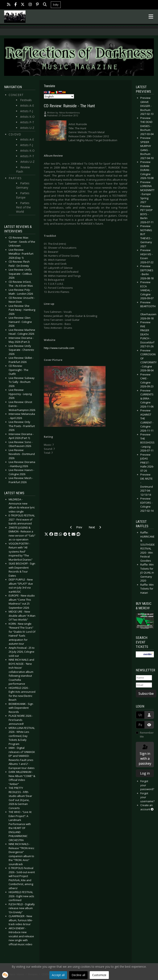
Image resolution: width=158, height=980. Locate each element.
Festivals (26, 100)
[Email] (144, 685)
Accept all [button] (58, 975)
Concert (16, 95)
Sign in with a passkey (145, 755)
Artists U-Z (27, 128)
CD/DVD (15, 134)
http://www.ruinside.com (59, 348)
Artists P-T (27, 122)
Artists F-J (27, 111)
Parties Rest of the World (23, 207)
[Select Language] (59, 96)
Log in (145, 773)
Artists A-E (27, 106)
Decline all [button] (78, 975)
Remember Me (147, 735)
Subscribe (146, 694)
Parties (15, 178)
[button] (46, 534)
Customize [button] (99, 975)
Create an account (147, 807)
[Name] (144, 678)
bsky (56, 5)
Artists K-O (27, 117)
